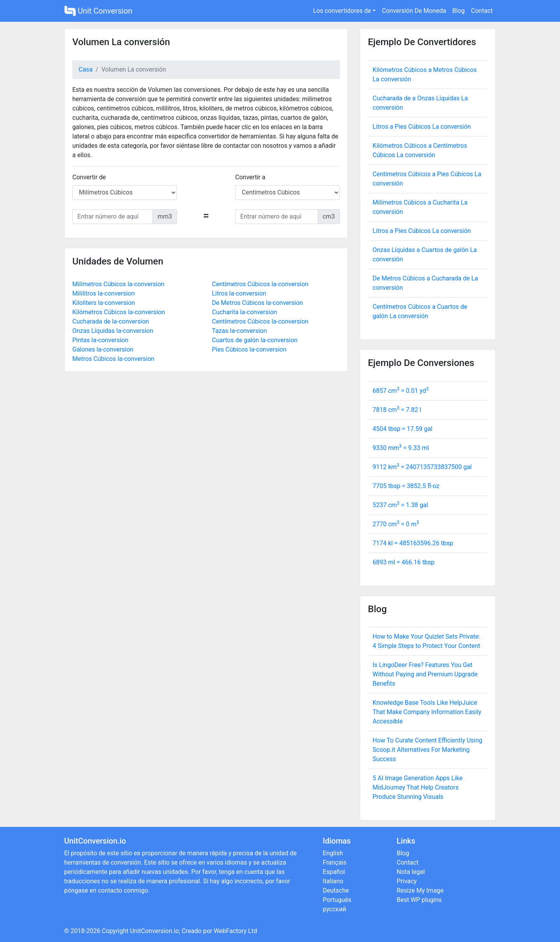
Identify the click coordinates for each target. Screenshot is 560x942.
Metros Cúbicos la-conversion (113, 359)
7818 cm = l (397, 410)
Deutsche (336, 890)
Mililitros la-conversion (103, 293)
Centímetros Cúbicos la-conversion (260, 284)
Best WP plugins (419, 900)
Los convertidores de (342, 11)
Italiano (333, 881)
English (333, 853)
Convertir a (250, 177)
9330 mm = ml (401, 448)
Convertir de (89, 177)
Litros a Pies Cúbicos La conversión (422, 127)
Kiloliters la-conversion (104, 303)
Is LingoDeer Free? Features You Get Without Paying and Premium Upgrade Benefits (425, 674)
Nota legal (411, 872)
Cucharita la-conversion (244, 312)
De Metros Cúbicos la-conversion (257, 303)
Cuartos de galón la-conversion (255, 340)
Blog (458, 11)
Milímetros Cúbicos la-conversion (118, 284)
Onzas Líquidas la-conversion (113, 331)
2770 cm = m (396, 524)
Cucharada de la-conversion (111, 321)
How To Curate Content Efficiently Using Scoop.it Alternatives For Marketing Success (427, 750)
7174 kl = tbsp (413, 543)
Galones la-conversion (103, 349)
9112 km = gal (422, 467)
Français (335, 862)
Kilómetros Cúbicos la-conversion (119, 312)
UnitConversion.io (154, 931)
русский (334, 909)
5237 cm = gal (400, 505)
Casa (86, 69)
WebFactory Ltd (235, 931)
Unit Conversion (98, 11)
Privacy (407, 881)
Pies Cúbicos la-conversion (249, 349)
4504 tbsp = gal (402, 429)
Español (334, 872)
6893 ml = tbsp (403, 562)
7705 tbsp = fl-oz (406, 486)
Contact (482, 11)
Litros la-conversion (239, 293)
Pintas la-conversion (100, 340)
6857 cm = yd (401, 391)
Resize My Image (420, 890)
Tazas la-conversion (239, 331)
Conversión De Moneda (414, 11)
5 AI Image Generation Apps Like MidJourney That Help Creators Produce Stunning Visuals (417, 787)
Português (337, 900)
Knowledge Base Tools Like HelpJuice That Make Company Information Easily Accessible (427, 712)
